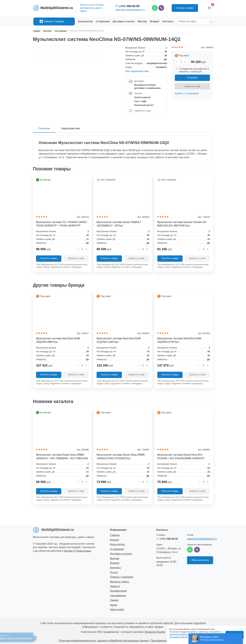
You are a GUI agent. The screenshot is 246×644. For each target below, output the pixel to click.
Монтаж (115, 558)
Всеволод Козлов (155, 632)
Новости (115, 586)
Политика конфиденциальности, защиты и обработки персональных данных (104, 641)
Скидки (114, 600)
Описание (44, 128)
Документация (118, 591)
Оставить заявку (185, 8)
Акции (114, 605)
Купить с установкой (187, 93)
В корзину (192, 78)
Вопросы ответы (120, 582)
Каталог (115, 540)
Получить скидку (49, 258)
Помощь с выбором (122, 577)
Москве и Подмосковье (78, 551)
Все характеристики (137, 71)
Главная (115, 535)
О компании (117, 549)
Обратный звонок (200, 560)
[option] (77, 47)
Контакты (115, 568)
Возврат (115, 563)
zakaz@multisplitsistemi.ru (130, 10)
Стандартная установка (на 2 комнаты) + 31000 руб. (194, 70)
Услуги (114, 572)
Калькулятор (117, 544)
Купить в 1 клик (192, 86)
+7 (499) (127, 6)
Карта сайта (117, 609)
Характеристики (71, 128)
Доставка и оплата (121, 554)
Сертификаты (118, 596)
